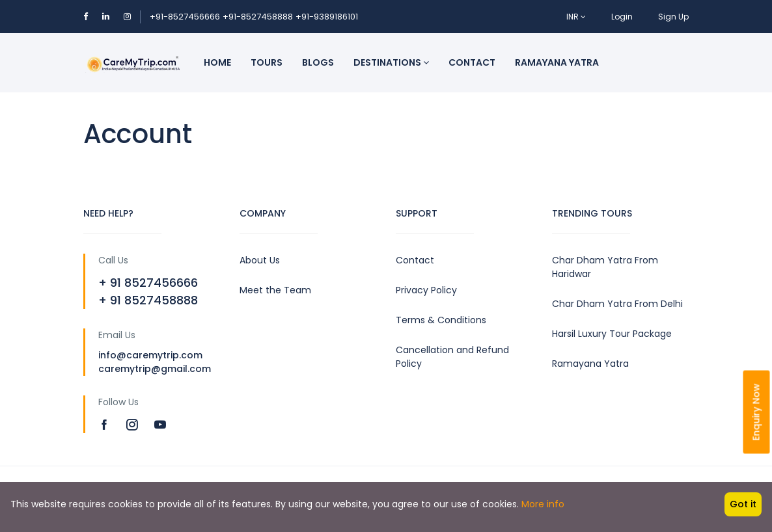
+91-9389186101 (327, 17)
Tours (267, 62)
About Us (260, 260)
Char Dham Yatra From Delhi (617, 304)
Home (217, 62)
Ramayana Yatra (557, 62)
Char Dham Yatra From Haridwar (605, 267)
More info (543, 504)
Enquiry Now (756, 412)
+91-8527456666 (185, 17)
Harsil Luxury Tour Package (612, 334)
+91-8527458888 (258, 17)
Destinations (391, 62)
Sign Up (673, 17)
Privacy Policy (426, 290)
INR (576, 17)
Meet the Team (275, 290)
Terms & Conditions (441, 320)
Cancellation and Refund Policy (452, 357)
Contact (472, 62)
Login (622, 17)
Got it (743, 504)
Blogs (318, 62)
